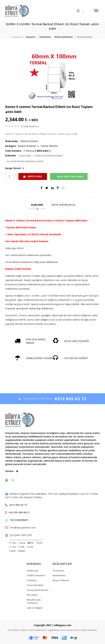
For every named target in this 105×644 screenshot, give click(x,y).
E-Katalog (31, 580)
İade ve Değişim (35, 608)
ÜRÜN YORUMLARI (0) (63, 205)
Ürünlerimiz (58, 571)
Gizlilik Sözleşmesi (36, 575)
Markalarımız (59, 575)
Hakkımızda (33, 571)
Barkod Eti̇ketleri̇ (27, 146)
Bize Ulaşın (32, 595)
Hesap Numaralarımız (38, 590)
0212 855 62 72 (70, 399)
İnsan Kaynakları (35, 585)
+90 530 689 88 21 (19, 512)
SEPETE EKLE (33, 176)
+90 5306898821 (19, 520)
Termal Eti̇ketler (49, 146)
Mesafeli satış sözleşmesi (34, 601)
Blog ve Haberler (61, 580)
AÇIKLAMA (37, 205)
